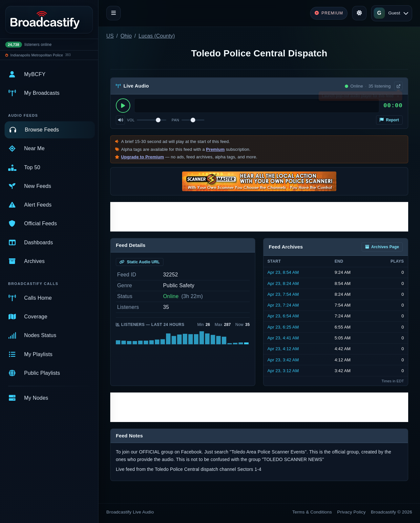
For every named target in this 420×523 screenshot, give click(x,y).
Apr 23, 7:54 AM (283, 294)
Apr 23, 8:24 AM (283, 283)
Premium (215, 149)
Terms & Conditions (312, 512)
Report (389, 120)
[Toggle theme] (359, 13)
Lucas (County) (157, 36)
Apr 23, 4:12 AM (283, 349)
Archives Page (382, 247)
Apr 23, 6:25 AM (283, 327)
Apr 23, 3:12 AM (283, 371)
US (110, 36)
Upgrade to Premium (143, 157)
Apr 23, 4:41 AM (283, 338)
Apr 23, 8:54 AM (283, 272)
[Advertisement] (259, 217)
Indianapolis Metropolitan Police (37, 55)
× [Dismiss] (398, 97)
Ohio (126, 36)
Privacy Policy (352, 512)
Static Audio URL (140, 262)
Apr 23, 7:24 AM (283, 305)
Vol (131, 120)
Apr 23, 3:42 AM (283, 360)
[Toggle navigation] (114, 13)
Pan (175, 120)
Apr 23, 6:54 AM (283, 316)
